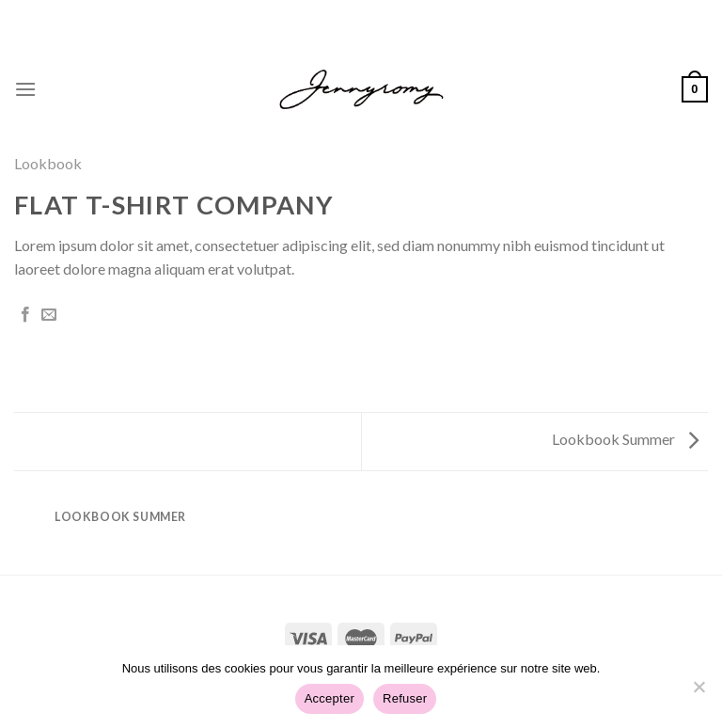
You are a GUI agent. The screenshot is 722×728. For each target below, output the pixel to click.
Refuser (405, 698)
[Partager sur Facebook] (25, 315)
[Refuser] (698, 692)
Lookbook (48, 163)
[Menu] (25, 89)
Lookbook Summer (625, 439)
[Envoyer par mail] (49, 315)
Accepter (330, 698)
